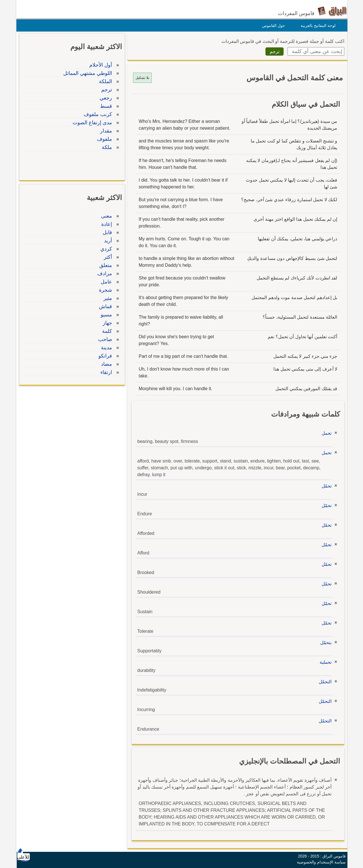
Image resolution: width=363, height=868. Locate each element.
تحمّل (325, 486)
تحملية (324, 662)
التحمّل (324, 682)
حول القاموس (272, 26)
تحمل (325, 433)
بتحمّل (324, 643)
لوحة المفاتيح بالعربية (317, 26)
